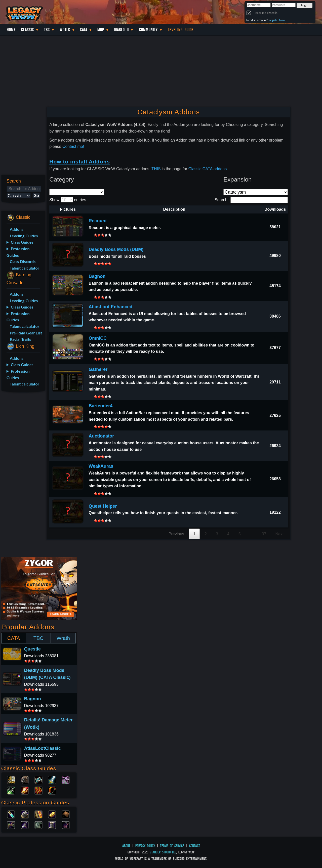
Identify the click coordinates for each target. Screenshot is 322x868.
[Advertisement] (22, 475)
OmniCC (98, 338)
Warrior (52, 779)
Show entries (68, 200)
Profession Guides (18, 252)
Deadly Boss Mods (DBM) (116, 249)
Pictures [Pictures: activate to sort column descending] (68, 209)
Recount (98, 221)
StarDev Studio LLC (163, 852)
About (126, 846)
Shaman (38, 790)
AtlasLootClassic (43, 748)
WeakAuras (101, 466)
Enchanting (38, 814)
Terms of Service (172, 846)
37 (264, 534)
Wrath (63, 638)
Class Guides (22, 242)
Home (11, 30)
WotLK (65, 30)
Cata (84, 30)
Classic (28, 30)
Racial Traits (21, 339)
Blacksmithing (25, 814)
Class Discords (23, 261)
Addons (17, 229)
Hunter (52, 790)
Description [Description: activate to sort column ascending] (174, 209)
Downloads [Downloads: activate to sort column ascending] (275, 209)
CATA (14, 638)
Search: (251, 200)
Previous (176, 534)
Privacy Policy (145, 846)
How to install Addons (80, 162)
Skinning (38, 824)
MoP (101, 30)
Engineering (52, 814)
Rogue (11, 790)
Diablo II (121, 30)
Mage (25, 790)
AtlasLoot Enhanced (110, 307)
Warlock (66, 779)
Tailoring (52, 824)
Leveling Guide (181, 30)
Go (36, 196)
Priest (38, 779)
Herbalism (11, 824)
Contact (195, 846)
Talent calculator (25, 268)
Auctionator (101, 436)
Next (279, 534)
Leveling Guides (24, 236)
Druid (25, 779)
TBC (47, 30)
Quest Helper (103, 506)
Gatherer (98, 369)
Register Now (277, 20)
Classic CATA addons (208, 169)
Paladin (11, 779)
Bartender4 (100, 406)
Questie (32, 649)
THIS (156, 169)
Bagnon (97, 276)
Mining (25, 824)
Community (148, 30)
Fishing (66, 824)
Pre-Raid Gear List (26, 333)
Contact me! (73, 146)
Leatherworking (66, 814)
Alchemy (11, 814)
